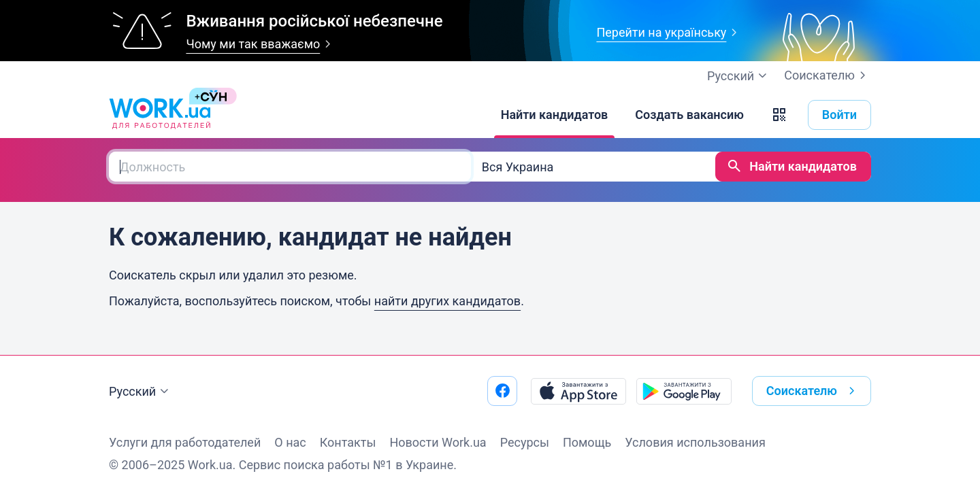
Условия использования (695, 442)
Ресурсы (525, 442)
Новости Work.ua (438, 442)
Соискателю (828, 75)
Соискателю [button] (813, 391)
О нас (290, 442)
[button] (779, 115)
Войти (839, 115)
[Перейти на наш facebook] (502, 391)
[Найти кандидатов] (555, 115)
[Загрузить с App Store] (578, 391)
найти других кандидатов (447, 301)
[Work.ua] (160, 115)
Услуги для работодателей (185, 442)
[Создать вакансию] (689, 115)
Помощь (587, 442)
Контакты (348, 442)
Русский (141, 392)
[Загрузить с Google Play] (684, 391)
